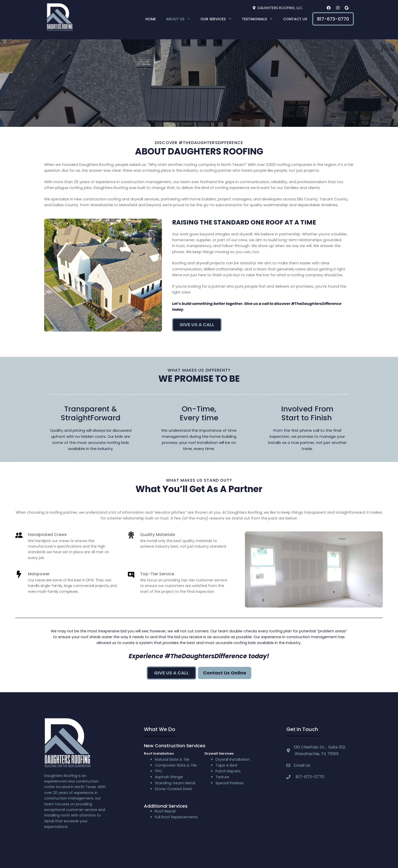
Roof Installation (159, 753)
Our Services (219, 19)
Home (151, 19)
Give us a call (197, 325)
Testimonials (260, 19)
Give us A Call (171, 673)
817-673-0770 (333, 19)
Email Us (302, 765)
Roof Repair (165, 811)
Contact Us (295, 19)
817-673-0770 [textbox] (309, 777)
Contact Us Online (225, 673)
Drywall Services (219, 753)
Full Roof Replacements (176, 817)
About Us (181, 19)
